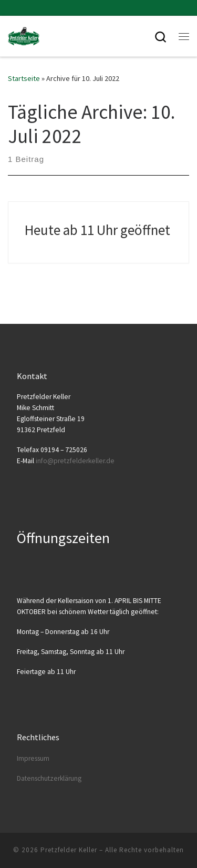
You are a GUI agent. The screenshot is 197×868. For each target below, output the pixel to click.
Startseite (24, 78)
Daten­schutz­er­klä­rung (49, 778)
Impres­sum (33, 758)
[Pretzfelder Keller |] (24, 35)
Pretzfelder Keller (69, 850)
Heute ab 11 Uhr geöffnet (97, 230)
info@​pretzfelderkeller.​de (75, 461)
